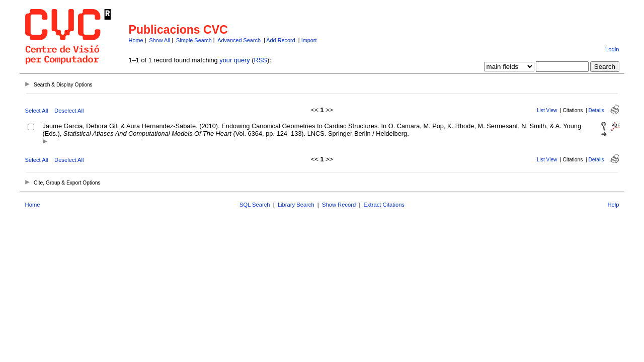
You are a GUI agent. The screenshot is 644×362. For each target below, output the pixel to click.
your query (234, 60)
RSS (261, 60)
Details (596, 110)
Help (613, 205)
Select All (37, 111)
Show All (160, 40)
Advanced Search (239, 40)
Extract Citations (384, 205)
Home (136, 40)
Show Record (339, 205)
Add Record (280, 40)
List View (547, 110)
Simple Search (194, 40)
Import (309, 40)
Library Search (296, 205)
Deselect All (69, 111)
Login (612, 49)
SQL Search (255, 205)
